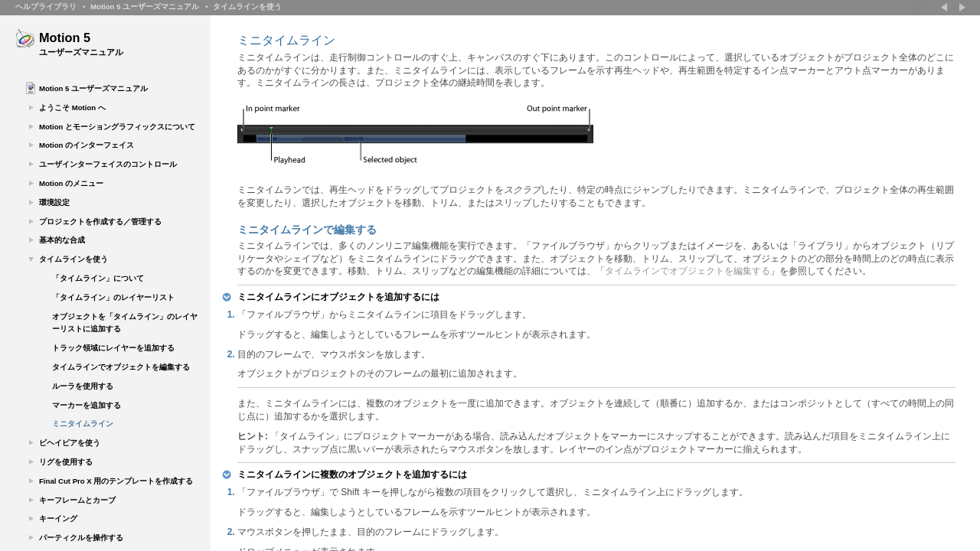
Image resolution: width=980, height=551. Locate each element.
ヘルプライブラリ (46, 7)
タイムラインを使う (247, 7)
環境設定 (54, 202)
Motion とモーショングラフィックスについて (117, 127)
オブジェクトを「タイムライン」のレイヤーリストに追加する (125, 323)
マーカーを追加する (87, 405)
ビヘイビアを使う (70, 443)
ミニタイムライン (83, 424)
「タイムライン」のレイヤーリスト (113, 297)
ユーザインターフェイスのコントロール (108, 164)
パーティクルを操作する (81, 538)
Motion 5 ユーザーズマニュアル (145, 7)
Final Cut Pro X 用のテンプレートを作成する (116, 481)
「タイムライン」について (98, 278)
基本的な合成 (62, 240)
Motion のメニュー (71, 183)
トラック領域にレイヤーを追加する (113, 348)
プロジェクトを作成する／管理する (100, 222)
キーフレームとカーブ (77, 500)
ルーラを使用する (83, 386)
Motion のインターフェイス (87, 145)
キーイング (58, 518)
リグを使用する (66, 462)
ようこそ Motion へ (72, 108)
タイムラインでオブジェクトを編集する (121, 367)
